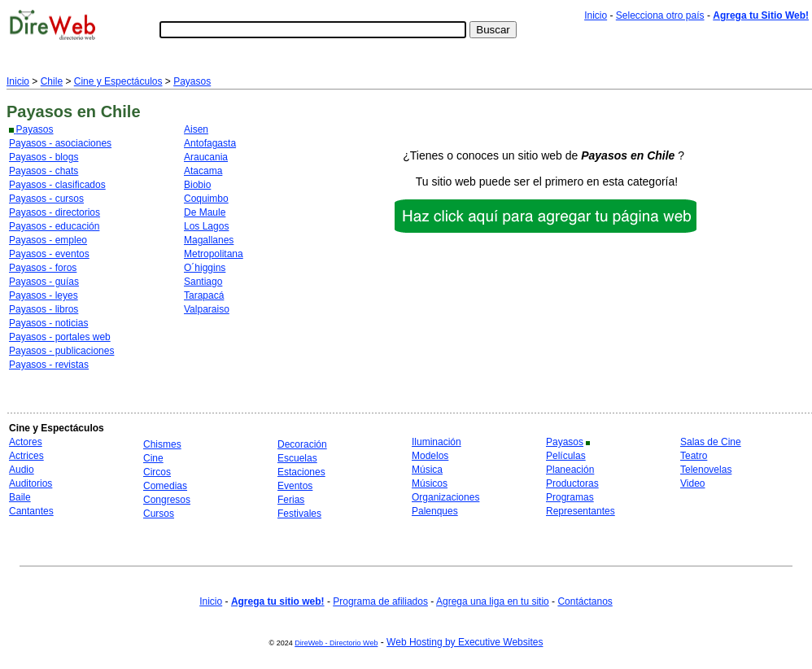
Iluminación (437, 442)
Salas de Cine (711, 442)
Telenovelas (706, 470)
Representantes (581, 511)
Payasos (192, 81)
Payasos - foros (43, 268)
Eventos (295, 486)
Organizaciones (445, 497)
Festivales (299, 514)
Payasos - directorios (55, 212)
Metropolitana (214, 254)
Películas (566, 456)
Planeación (570, 470)
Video (692, 483)
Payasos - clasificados (57, 185)
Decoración (302, 444)
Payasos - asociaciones (60, 143)
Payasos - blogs (44, 157)
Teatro (694, 456)
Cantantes (31, 511)
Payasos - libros (44, 309)
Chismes (162, 444)
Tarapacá (204, 295)
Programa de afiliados (380, 601)
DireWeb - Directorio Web (336, 643)
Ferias (291, 500)
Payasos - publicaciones (61, 351)
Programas (570, 497)
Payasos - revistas (49, 365)
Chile (52, 81)
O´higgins (205, 268)
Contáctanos (585, 601)
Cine (153, 458)
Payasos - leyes (44, 295)
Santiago (203, 282)
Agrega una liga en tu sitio (493, 601)
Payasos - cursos (46, 199)
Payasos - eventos (49, 254)
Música (427, 470)
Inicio (596, 15)
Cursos (159, 514)
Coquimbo (206, 199)
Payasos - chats (44, 171)
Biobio (197, 185)
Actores (26, 442)
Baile (20, 497)
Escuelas (297, 458)
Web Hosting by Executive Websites (465, 642)
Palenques (435, 511)
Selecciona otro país (660, 15)
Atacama (203, 171)
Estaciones (301, 472)
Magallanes (209, 240)
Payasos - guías (44, 282)
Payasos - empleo (48, 240)
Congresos (167, 500)
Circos (157, 472)
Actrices (26, 456)
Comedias (165, 486)
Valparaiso (207, 309)
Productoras (572, 483)
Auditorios (31, 483)
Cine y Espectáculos (118, 81)
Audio (22, 470)
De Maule (205, 212)
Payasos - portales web (60, 337)
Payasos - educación (54, 226)
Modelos (430, 456)
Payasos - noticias (48, 323)
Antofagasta (210, 143)
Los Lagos (206, 226)
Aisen (196, 129)
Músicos (430, 483)
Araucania (206, 157)
